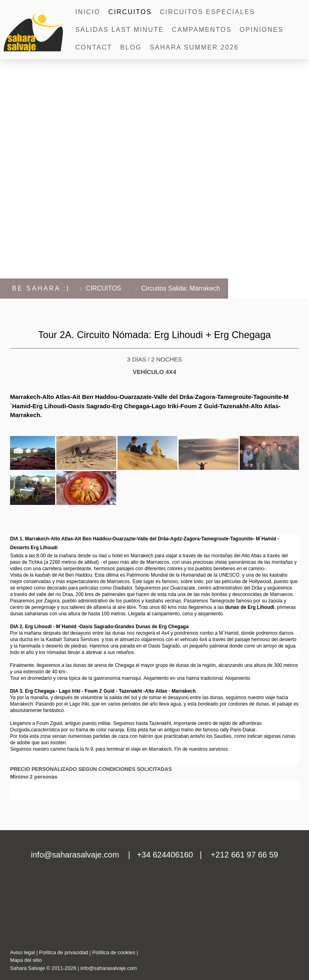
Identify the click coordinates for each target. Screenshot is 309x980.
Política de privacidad (64, 952)
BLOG (131, 47)
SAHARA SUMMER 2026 (194, 47)
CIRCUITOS (130, 12)
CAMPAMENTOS (202, 30)
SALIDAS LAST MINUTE (119, 30)
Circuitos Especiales (207, 12)
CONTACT (94, 47)
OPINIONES (262, 30)
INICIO (88, 12)
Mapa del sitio (26, 960)
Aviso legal (23, 952)
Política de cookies (114, 952)
